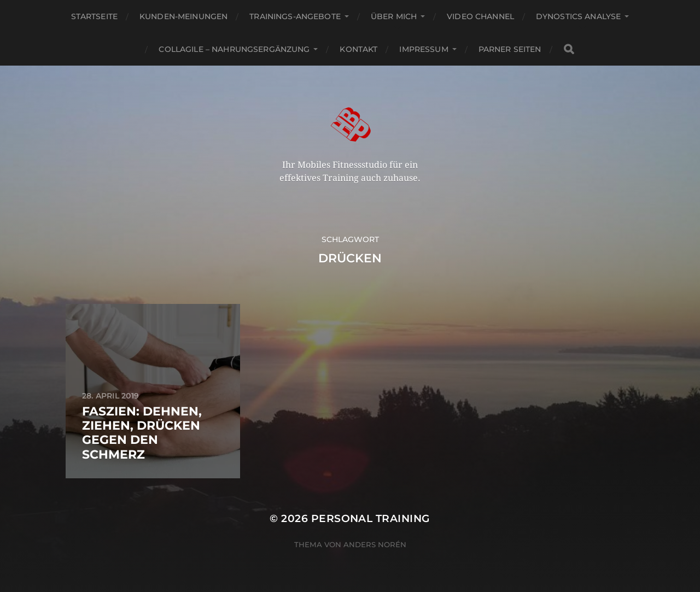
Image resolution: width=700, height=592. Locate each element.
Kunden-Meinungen (183, 16)
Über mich (394, 16)
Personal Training (371, 518)
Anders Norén (375, 544)
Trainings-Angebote (295, 16)
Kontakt (358, 49)
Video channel (480, 16)
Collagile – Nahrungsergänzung (234, 49)
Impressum (424, 49)
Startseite (94, 16)
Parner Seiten (510, 49)
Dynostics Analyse (578, 16)
